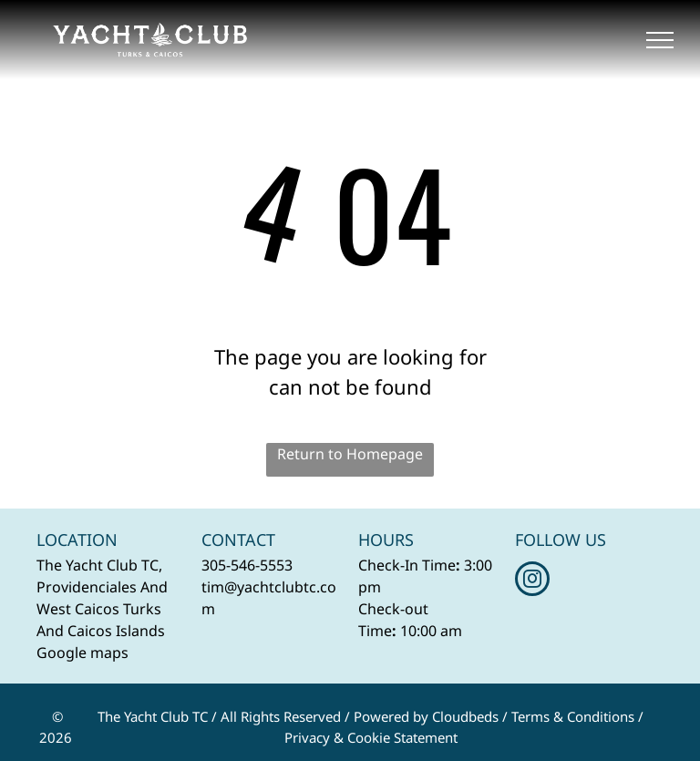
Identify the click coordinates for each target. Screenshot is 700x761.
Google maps (82, 653)
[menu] (660, 40)
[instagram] (532, 581)
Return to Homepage (350, 454)
